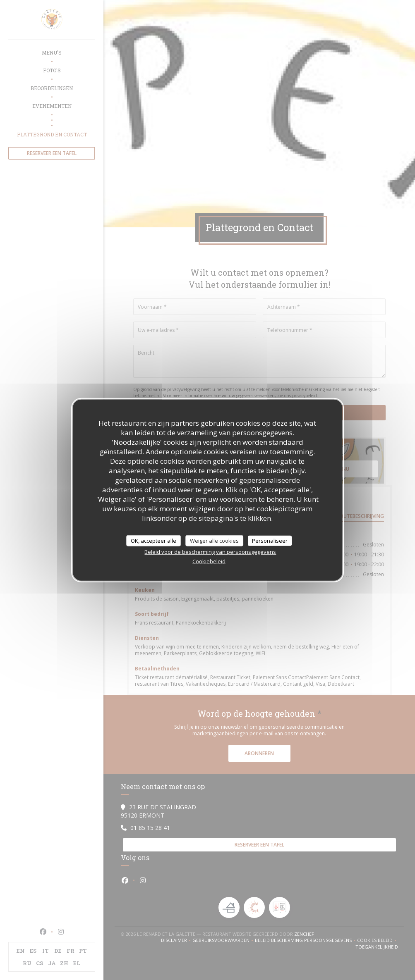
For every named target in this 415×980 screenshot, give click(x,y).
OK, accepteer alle (154, 540)
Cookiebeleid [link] (209, 561)
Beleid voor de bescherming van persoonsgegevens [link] (210, 552)
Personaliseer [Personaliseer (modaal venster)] (270, 540)
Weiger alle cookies (214, 540)
